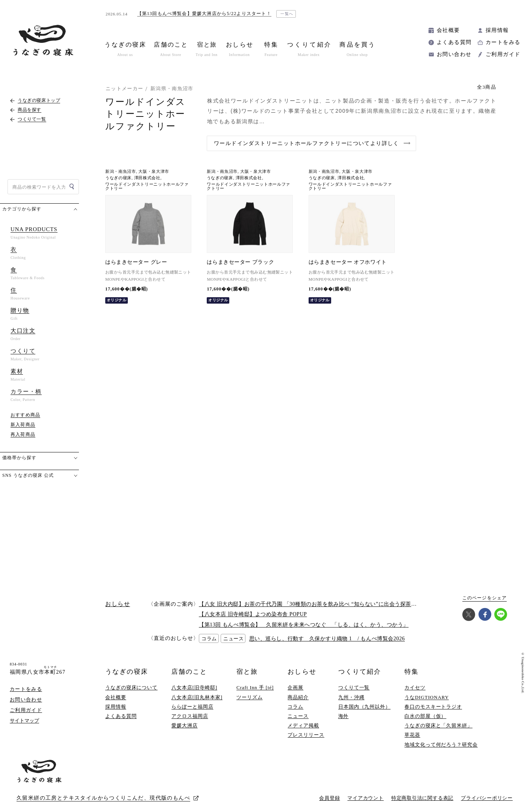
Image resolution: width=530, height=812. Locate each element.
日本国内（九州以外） (364, 707)
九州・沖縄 (351, 697)
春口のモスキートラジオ (433, 707)
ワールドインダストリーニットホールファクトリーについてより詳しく (307, 143)
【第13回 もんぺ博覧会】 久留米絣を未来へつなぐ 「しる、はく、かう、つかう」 (304, 625)
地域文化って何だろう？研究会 (441, 745)
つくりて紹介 (360, 672)
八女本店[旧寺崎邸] (194, 687)
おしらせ (302, 672)
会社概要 (448, 30)
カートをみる (503, 42)
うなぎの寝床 (118, 178)
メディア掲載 (303, 725)
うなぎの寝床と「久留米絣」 (438, 725)
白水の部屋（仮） (425, 716)
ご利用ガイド (503, 54)
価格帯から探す (19, 458)
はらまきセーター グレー (136, 262)
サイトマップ (24, 721)
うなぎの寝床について (131, 687)
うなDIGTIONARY (427, 697)
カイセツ (415, 687)
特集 (412, 672)
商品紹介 (298, 697)
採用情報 (497, 30)
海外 (344, 716)
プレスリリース (306, 735)
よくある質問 (454, 42)
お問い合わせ (454, 54)
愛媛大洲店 (185, 725)
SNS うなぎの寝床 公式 (28, 475)
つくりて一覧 (354, 687)
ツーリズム (250, 697)
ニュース (298, 716)
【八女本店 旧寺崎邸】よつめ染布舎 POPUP (253, 614)
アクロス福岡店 (190, 716)
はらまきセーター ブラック (240, 262)
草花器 (412, 735)
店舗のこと (189, 672)
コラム (295, 707)
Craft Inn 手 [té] (255, 687)
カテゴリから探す (22, 209)
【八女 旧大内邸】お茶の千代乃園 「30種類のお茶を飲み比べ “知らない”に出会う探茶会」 (310, 604)
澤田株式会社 (147, 178)
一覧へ (287, 14)
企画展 (295, 687)
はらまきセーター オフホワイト (348, 262)
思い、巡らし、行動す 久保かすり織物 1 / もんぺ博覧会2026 (327, 639)
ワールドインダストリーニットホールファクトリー (147, 186)
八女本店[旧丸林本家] (197, 697)
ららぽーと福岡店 (192, 707)
